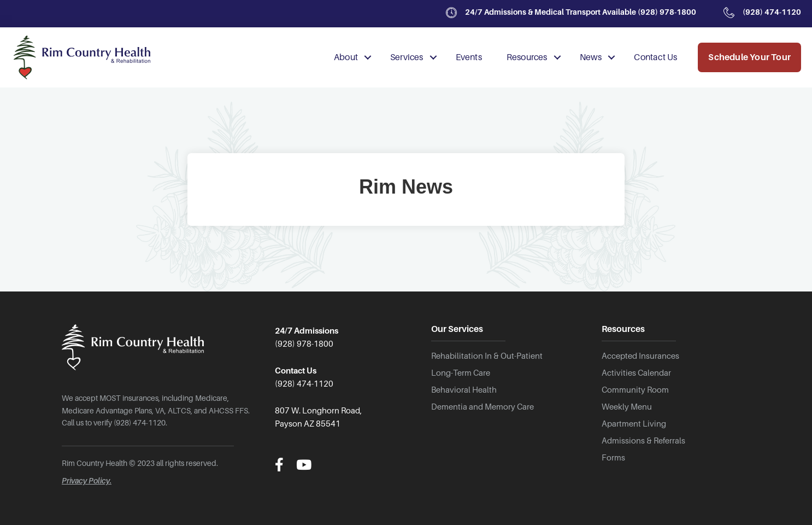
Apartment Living (634, 424)
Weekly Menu (627, 407)
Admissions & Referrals (643, 441)
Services (407, 57)
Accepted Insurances (640, 356)
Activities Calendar (636, 373)
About (346, 57)
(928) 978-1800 (666, 12)
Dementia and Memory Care (483, 407)
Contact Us (655, 57)
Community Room (635, 390)
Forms (613, 458)
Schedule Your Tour (749, 57)
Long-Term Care (461, 373)
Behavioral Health (464, 390)
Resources (527, 57)
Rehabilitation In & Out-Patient (487, 356)
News (591, 57)
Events (469, 57)
